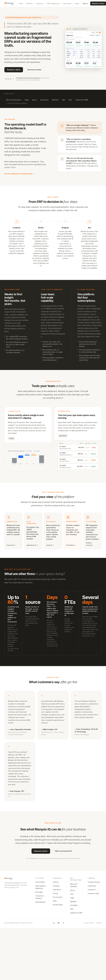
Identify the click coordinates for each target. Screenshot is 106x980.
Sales (55, 901)
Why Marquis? (41, 902)
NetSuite (55, 100)
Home (21, 3)
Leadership (92, 886)
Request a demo (14, 70)
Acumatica (44, 100)
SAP (64, 100)
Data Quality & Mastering (40, 887)
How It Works (40, 882)
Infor (70, 100)
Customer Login (93, 893)
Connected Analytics (39, 897)
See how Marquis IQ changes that (19, 174)
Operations (57, 890)
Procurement (57, 897)
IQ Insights (39, 892)
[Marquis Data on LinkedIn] (54, 923)
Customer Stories (94, 882)
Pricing (55, 893)
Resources (68, 4)
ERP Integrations (54, 4)
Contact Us (92, 890)
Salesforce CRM (82, 100)
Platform (30, 4)
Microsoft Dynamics (14, 100)
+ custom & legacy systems (17, 103)
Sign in (85, 3)
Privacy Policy (89, 923)
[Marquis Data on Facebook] (63, 923)
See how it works (34, 70)
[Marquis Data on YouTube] (59, 923)
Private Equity (58, 905)
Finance (56, 882)
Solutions (41, 4)
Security (99, 923)
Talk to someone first (63, 851)
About (78, 4)
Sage (27, 100)
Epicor (35, 100)
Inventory (56, 886)
